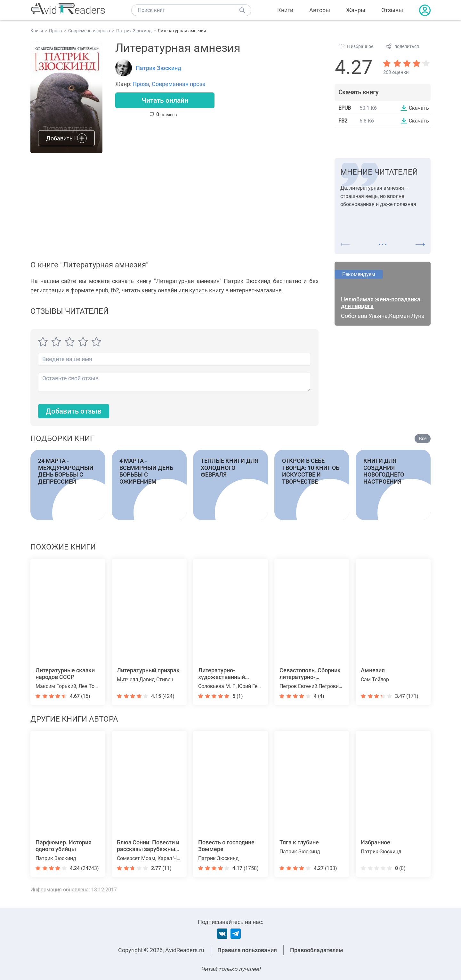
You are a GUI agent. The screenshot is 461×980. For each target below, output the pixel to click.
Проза (141, 84)
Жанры (356, 10)
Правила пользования (247, 950)
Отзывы (392, 10)
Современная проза (179, 84)
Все (423, 439)
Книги (285, 10)
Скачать (419, 108)
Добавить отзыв (74, 411)
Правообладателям (317, 950)
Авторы (320, 10)
